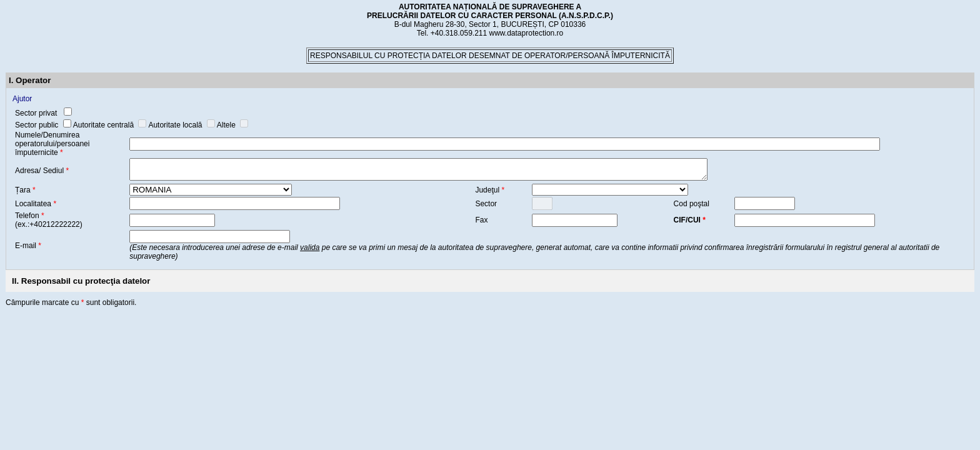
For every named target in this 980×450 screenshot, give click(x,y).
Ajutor (22, 99)
